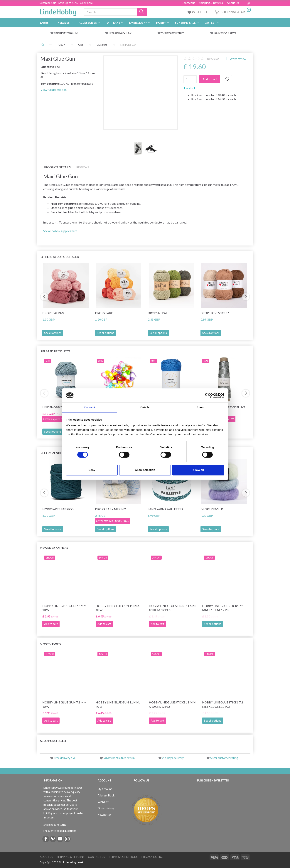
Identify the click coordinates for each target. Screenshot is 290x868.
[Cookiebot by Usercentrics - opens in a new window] (208, 395)
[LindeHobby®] (58, 11)
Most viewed (50, 644)
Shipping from (63, 33)
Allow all (198, 470)
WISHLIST (198, 12)
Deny (92, 470)
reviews (213, 59)
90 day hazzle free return (119, 758)
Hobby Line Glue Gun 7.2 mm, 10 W (65, 608)
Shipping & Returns (211, 3)
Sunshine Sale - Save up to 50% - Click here (66, 3)
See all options (53, 333)
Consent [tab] (90, 408)
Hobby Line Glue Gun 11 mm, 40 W (118, 608)
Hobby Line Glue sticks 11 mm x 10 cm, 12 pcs (172, 608)
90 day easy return (173, 33)
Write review (238, 59)
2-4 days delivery (173, 758)
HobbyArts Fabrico (58, 509)
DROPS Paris (104, 313)
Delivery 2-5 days (225, 33)
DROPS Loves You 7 (215, 313)
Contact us (188, 3)
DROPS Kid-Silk (212, 509)
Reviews (83, 167)
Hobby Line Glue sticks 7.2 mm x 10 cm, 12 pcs (223, 608)
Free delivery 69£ (65, 758)
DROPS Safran (53, 313)
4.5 (76, 33)
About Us (233, 3)
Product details (57, 167)
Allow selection (145, 470)
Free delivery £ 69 (120, 33)
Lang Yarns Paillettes (165, 509)
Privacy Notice (152, 857)
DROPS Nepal (158, 313)
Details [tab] (145, 408)
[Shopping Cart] (232, 12)
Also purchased (53, 741)
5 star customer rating (224, 758)
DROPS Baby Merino (111, 509)
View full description (54, 90)
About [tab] (200, 408)
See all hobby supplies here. (60, 231)
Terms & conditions (123, 857)
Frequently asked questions (60, 831)
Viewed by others (54, 548)
